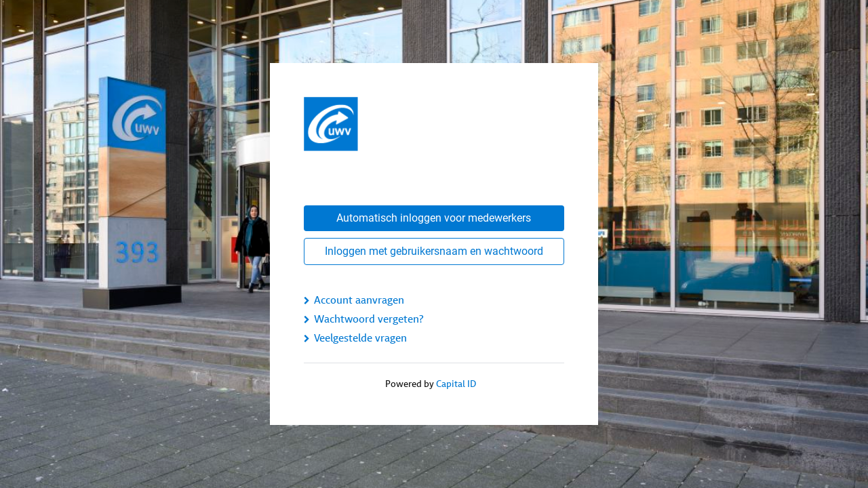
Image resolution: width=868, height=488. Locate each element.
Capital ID (456, 384)
